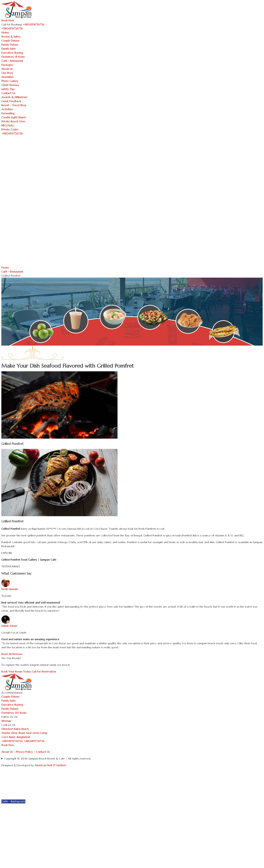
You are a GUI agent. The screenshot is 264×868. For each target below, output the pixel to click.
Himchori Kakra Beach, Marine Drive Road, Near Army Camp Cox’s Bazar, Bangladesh (24, 733)
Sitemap (6, 721)
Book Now (8, 20)
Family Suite (9, 49)
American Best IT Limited (50, 765)
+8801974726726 (12, 741)
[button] (261, 776)
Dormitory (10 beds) (14, 713)
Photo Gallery (10, 81)
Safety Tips (8, 89)
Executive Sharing (12, 53)
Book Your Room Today (16, 671)
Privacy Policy (24, 752)
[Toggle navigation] (25, 29)
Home (5, 32)
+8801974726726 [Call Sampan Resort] (34, 24)
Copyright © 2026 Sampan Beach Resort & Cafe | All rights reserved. (47, 758)
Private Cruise (10, 129)
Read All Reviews (12, 654)
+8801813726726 (34, 741)
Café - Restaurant (12, 61)
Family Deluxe (10, 45)
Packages (7, 65)
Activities (7, 109)
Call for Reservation (44, 671)
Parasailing (8, 113)
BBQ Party (7, 125)
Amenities (7, 77)
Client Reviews (10, 85)
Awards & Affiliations (14, 97)
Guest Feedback (11, 101)
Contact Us (8, 93)
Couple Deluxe (10, 41)
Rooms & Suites (11, 37)
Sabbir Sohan (9, 626)
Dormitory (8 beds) (13, 57)
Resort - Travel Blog (14, 105)
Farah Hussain (10, 589)
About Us (7, 69)
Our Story (7, 73)
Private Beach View (13, 121)
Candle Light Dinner (14, 117)
